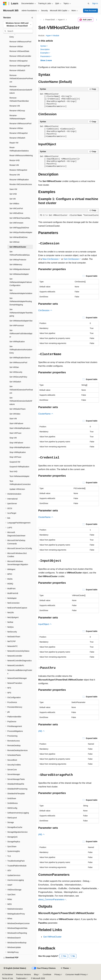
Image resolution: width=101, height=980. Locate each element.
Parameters (46, 56)
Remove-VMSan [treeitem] (16, 46)
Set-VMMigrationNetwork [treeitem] (20, 269)
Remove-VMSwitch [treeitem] (17, 70)
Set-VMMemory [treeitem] (16, 265)
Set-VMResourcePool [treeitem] (18, 362)
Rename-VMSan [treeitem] (16, 128)
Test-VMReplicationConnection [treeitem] (20, 483)
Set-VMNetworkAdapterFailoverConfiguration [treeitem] (21, 282)
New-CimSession (50, 259)
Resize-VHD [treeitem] (15, 160)
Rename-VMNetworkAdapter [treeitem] (17, 117)
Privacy (57, 974)
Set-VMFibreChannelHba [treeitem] (20, 218)
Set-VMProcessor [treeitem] (17, 325)
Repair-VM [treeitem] (14, 143)
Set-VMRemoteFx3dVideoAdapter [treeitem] (21, 334)
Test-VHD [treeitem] (13, 472)
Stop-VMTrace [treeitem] (15, 457)
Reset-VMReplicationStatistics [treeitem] (19, 149)
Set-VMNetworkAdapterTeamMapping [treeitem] (21, 313)
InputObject (45, 624)
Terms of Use (7, 978)
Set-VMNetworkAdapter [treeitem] (19, 274)
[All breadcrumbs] (41, 20)
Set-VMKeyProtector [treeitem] (18, 260)
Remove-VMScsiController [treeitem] (20, 56)
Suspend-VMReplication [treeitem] (19, 467)
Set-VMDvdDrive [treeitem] (16, 213)
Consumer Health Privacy (76, 974)
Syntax (44, 46)
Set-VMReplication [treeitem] (17, 342)
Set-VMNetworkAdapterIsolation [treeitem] (21, 292)
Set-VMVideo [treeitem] (15, 414)
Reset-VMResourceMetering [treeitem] (21, 155)
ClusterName (46, 414)
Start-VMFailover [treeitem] (16, 423)
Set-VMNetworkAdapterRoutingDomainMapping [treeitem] (21, 301)
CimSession (45, 310)
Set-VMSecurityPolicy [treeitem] (18, 377)
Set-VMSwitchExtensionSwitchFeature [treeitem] (21, 401)
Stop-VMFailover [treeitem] (16, 443)
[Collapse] (32, 18)
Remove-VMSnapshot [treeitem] (18, 61)
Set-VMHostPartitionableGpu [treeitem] (20, 253)
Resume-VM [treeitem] (15, 175)
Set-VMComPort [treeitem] (16, 208)
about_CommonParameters (51, 899)
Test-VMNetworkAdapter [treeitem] (19, 476)
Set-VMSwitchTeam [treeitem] (17, 409)
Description (45, 49)
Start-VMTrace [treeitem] (15, 433)
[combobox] (18, 25)
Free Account (91, 11)
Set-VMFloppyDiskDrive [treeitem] (19, 228)
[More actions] (97, 20)
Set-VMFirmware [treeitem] (16, 223)
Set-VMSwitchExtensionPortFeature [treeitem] (21, 390)
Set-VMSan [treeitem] (14, 367)
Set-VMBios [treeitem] (14, 204)
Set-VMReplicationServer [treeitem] (20, 358)
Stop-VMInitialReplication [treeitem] (20, 447)
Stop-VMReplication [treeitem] (18, 452)
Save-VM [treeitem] (13, 189)
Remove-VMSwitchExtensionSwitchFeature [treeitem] (21, 90)
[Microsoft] (5, 4)
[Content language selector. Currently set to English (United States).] (15, 968)
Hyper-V (61, 20)
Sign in (95, 3)
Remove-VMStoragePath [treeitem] (20, 66)
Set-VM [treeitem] (13, 199)
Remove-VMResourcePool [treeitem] (20, 42)
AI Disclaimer (7, 974)
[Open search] (89, 4)
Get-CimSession (71, 259)
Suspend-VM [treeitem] (15, 462)
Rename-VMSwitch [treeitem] (17, 138)
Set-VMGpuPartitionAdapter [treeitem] (21, 232)
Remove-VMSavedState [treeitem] (19, 51)
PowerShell (50, 20)
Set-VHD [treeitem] (13, 194)
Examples (45, 53)
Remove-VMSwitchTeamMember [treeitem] (19, 99)
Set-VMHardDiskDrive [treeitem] (18, 237)
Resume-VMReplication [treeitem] (19, 180)
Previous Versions (23, 974)
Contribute (47, 974)
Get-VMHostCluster (52, 937)
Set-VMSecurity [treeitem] (16, 372)
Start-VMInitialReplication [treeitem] (20, 428)
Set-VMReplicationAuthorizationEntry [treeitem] (21, 350)
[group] (69, 215)
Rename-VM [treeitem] (15, 106)
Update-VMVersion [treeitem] (17, 489)
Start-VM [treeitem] (13, 419)
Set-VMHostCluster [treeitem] (18, 247)
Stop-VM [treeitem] (13, 438)
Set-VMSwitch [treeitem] (15, 382)
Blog (36, 974)
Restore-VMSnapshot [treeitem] (18, 170)
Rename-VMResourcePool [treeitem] (20, 124)
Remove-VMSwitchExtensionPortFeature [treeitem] (21, 79)
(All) (41, 731)
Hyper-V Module (53, 36)
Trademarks (21, 978)
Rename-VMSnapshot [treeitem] (19, 133)
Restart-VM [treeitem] (14, 165)
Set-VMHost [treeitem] (14, 242)
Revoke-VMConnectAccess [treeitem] (21, 184)
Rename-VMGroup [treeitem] (17, 111)
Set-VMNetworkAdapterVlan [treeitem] (21, 321)
